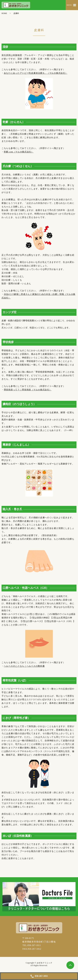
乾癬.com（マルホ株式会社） (19, 152)
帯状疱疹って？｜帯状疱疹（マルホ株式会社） (28, 390)
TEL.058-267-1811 (32, 945)
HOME (4, 13)
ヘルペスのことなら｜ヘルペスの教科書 (24, 666)
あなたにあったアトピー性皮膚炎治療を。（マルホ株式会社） (36, 73)
